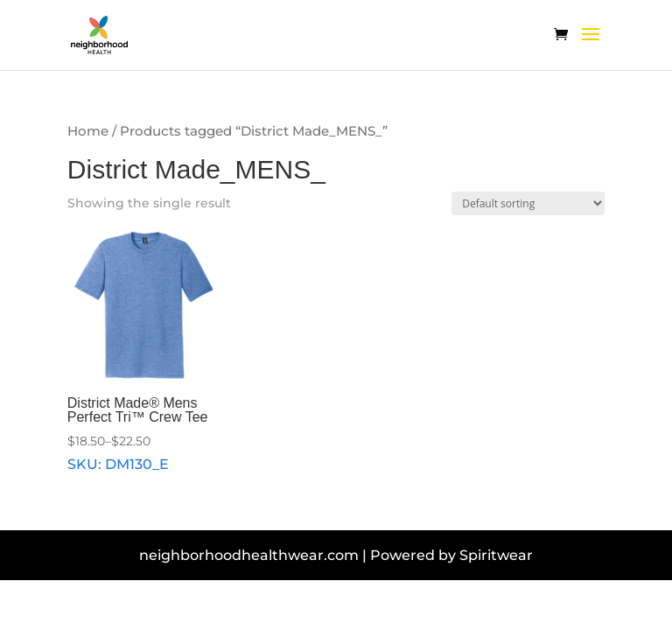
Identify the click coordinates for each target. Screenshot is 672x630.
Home (88, 131)
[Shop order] (528, 203)
